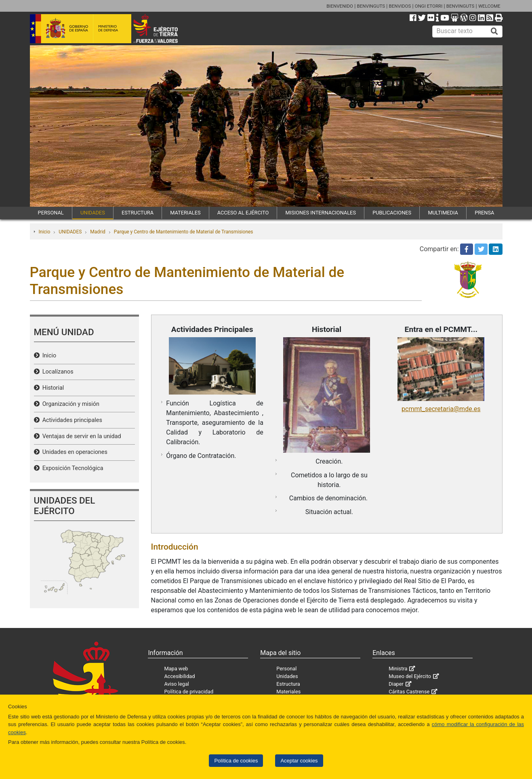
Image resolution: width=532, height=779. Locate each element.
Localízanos (57, 372)
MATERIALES (185, 213)
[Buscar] (494, 31)
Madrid (98, 232)
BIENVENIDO (340, 6)
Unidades (287, 676)
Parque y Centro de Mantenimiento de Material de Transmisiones (184, 232)
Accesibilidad (179, 676)
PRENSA (484, 213)
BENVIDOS (400, 6)
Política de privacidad (189, 692)
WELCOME (489, 6)
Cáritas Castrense (409, 692)
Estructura (288, 684)
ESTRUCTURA (138, 213)
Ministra (398, 669)
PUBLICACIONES (392, 213)
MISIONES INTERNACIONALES (321, 213)
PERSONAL (51, 213)
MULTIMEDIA (443, 213)
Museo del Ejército (410, 676)
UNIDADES (93, 213)
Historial (52, 388)
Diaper (396, 684)
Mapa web (176, 669)
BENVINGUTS (371, 6)
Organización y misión (69, 404)
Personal (286, 669)
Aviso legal (177, 684)
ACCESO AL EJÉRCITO (243, 213)
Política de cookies (236, 761)
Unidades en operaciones (74, 452)
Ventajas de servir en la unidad (80, 436)
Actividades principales (71, 420)
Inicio (45, 232)
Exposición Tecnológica (71, 468)
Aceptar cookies (299, 761)
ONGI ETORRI (429, 6)
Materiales (288, 692)
